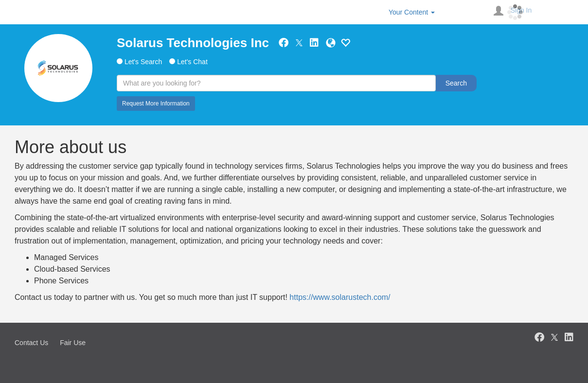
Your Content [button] (412, 12)
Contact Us (31, 343)
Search (456, 83)
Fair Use (73, 343)
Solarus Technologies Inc (193, 43)
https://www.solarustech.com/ (340, 297)
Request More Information (156, 104)
